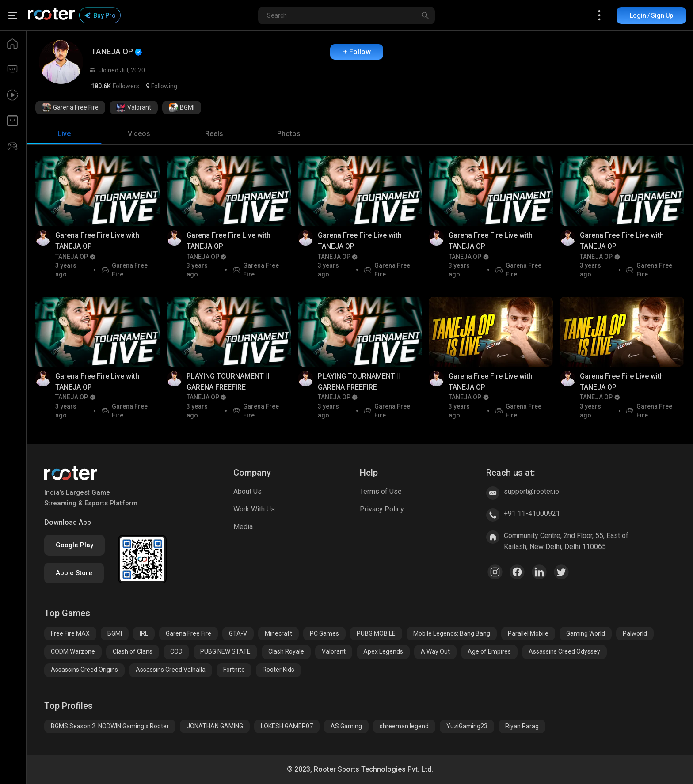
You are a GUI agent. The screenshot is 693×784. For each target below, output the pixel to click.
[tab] (64, 134)
